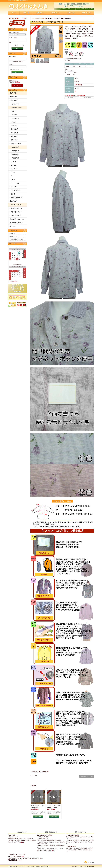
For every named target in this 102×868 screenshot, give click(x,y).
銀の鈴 (13, 194)
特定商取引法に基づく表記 (42, 866)
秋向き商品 (14, 133)
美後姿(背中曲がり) (17, 198)
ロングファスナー (16, 212)
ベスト (14, 122)
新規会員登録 (71, 9)
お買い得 (44, 18)
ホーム (14, 13)
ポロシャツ (15, 104)
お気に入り (40, 13)
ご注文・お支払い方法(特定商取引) (85, 9)
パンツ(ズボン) (16, 190)
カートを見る (17, 85)
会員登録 (15, 866)
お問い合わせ (86, 13)
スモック (14, 187)
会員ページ (71, 13)
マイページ (21, 866)
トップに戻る (89, 862)
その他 (14, 126)
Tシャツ (14, 111)
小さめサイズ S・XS (17, 219)
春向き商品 (14, 100)
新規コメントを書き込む (87, 776)
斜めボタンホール (16, 208)
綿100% (12, 226)
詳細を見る (38, 817)
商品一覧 (26, 13)
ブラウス (15, 115)
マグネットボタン (16, 205)
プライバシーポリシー (30, 866)
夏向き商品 (14, 129)
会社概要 (12, 234)
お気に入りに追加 (87, 98)
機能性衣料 (14, 201)
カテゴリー (14, 97)
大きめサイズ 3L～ (16, 223)
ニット (13, 180)
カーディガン (15, 183)
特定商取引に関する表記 (16, 239)
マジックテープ (16, 216)
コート (13, 176)
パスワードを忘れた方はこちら (16, 69)
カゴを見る (63, 9)
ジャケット (15, 118)
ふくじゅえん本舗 (36, 18)
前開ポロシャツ (17, 108)
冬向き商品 (14, 136)
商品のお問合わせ (72, 98)
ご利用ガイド (55, 13)
